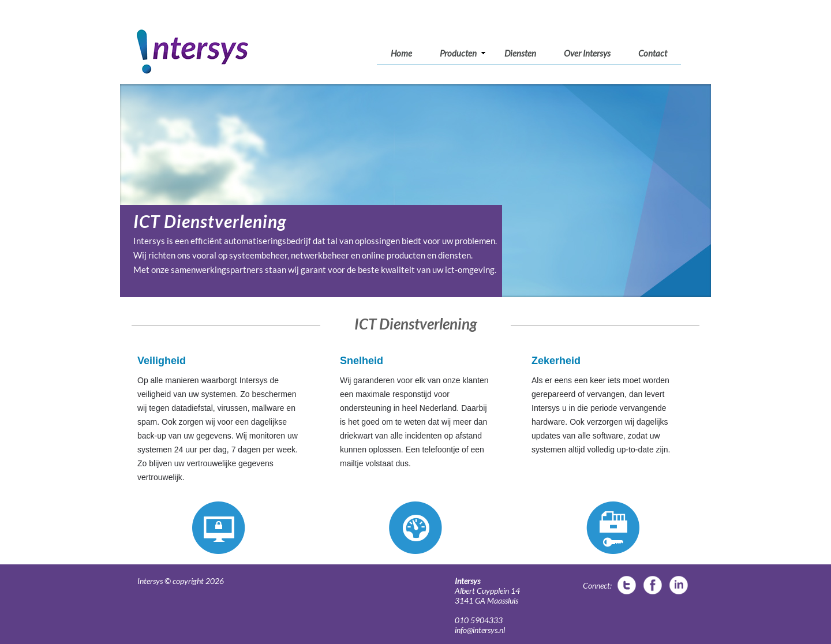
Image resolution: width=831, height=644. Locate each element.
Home (401, 53)
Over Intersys (587, 53)
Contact (653, 53)
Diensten (520, 53)
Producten (463, 53)
